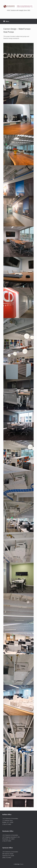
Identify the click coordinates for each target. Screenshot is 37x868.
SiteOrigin (17, 864)
